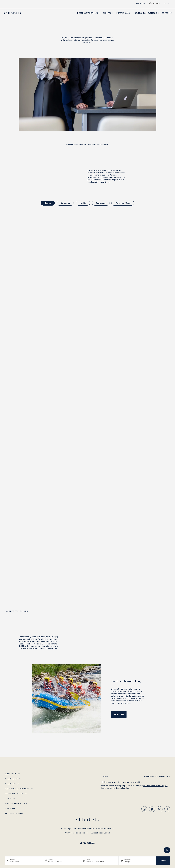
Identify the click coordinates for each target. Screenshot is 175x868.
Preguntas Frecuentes (16, 794)
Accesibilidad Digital (101, 833)
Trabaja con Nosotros (16, 804)
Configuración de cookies (77, 833)
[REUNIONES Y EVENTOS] (158, 13)
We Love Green (12, 784)
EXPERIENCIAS (123, 13)
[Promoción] (130, 862)
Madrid (83, 203)
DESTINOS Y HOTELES (88, 13)
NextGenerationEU (14, 814)
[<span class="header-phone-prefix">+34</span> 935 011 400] (134, 4)
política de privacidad (132, 782)
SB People (167, 13)
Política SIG (10, 809)
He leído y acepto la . (123, 782)
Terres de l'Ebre (123, 203)
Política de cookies (105, 829)
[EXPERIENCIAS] (131, 13)
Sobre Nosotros (13, 774)
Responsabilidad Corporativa (19, 789)
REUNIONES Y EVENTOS (146, 13)
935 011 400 (140, 3)
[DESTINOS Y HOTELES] (99, 13)
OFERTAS (107, 13)
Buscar (163, 861)
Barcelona (65, 203)
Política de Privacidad (153, 786)
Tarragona (101, 203)
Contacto (10, 799)
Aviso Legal (66, 829)
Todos (48, 203)
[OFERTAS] (113, 13)
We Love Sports (12, 779)
